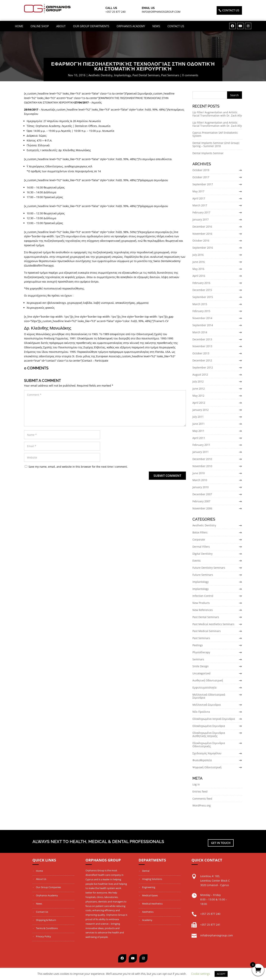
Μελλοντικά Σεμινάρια (207, 705)
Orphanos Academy (131, 26)
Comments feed (202, 799)
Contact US (231, 10)
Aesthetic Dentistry (100, 75)
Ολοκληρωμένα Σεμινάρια (209, 726)
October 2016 (201, 241)
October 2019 (201, 170)
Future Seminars (203, 575)
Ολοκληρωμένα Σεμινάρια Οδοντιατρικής (209, 745)
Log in (196, 784)
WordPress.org (202, 805)
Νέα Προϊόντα (201, 712)
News (156, 26)
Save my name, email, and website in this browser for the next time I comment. (78, 467)
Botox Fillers (200, 532)
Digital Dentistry (202, 554)
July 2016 (198, 255)
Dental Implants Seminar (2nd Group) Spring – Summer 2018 (216, 144)
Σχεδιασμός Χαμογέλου (207, 753)
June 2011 (199, 424)
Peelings (198, 645)
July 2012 (198, 381)
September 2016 (203, 248)
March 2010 (200, 480)
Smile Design (201, 666)
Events (197, 561)
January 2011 (201, 452)
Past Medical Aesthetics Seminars (213, 624)
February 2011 (201, 445)
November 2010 (202, 466)
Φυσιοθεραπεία (202, 760)
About (61, 26)
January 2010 (201, 487)
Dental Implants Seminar (208, 153)
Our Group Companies (48, 887)
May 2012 (198, 396)
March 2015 (200, 304)
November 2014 (202, 318)
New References (203, 610)
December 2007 (202, 494)
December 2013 (202, 339)
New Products (201, 603)
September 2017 (203, 184)
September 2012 (203, 367)
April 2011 (199, 438)
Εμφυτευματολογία (204, 687)
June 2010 (199, 473)
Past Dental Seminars (146, 75)
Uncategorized (201, 673)
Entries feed (200, 791)
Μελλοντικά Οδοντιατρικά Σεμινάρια (209, 696)
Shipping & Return (46, 920)
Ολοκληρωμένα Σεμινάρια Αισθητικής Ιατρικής (209, 734)
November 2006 (202, 508)
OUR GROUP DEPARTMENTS (91, 26)
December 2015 (202, 290)
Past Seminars (170, 75)
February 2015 (201, 311)
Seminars (198, 659)
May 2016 (198, 269)
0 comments (190, 75)
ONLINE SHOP (40, 26)
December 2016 (202, 227)
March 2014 (200, 332)
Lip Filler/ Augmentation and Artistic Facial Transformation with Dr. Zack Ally (217, 114)
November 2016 (202, 234)
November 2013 (202, 346)
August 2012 (200, 375)
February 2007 (201, 501)
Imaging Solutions (152, 879)
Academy (147, 920)
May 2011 (198, 431)
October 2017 (201, 177)
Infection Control (203, 596)
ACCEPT (221, 974)
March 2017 (200, 205)
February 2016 (201, 283)
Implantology (122, 75)
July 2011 (198, 417)
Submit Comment (167, 476)
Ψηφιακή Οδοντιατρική (207, 767)
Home (19, 26)
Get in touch (221, 843)
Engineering (149, 887)
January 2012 (201, 410)
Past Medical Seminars (207, 631)
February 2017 (201, 212)
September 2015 (203, 297)
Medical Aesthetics (152, 904)
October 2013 (201, 353)
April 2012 (199, 403)
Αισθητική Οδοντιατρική (208, 680)
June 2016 (199, 262)
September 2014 (203, 325)
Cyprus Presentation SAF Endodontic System (215, 134)
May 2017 (198, 191)
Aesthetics (148, 912)
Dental (146, 871)
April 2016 (199, 276)
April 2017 (199, 198)
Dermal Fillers (201, 547)
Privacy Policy (43, 936)
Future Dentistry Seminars (209, 568)
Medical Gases (150, 895)
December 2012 (202, 360)
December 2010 (202, 459)
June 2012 (199, 389)
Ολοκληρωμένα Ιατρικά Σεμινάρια (214, 719)
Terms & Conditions (47, 928)
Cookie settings (201, 974)
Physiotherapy (201, 652)
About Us (41, 879)
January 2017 (201, 219)
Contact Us (176, 26)
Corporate (199, 539)
